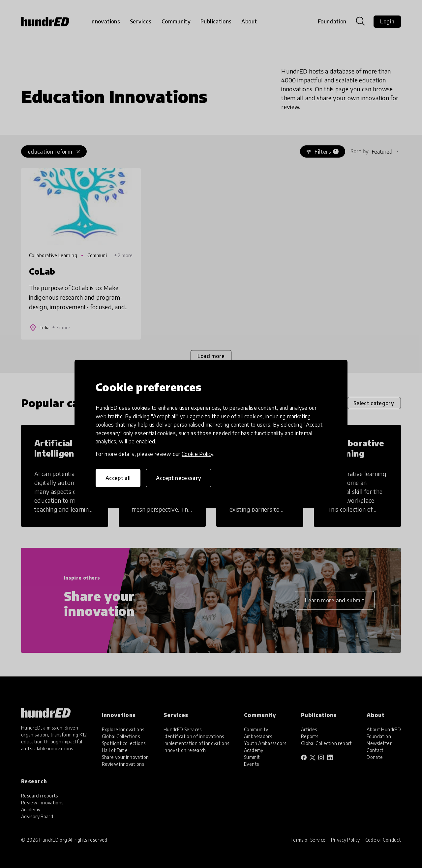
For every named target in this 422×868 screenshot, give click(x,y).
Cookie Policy (197, 454)
